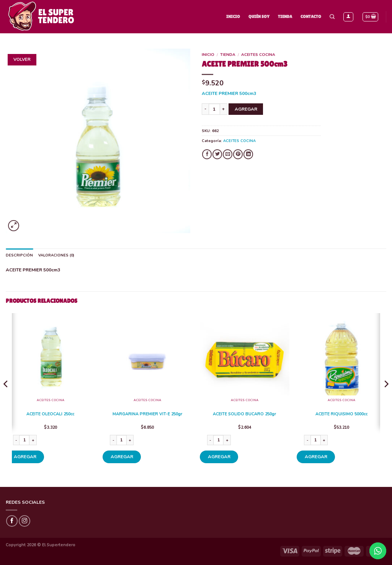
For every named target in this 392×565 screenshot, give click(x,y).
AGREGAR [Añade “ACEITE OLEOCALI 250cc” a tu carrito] (25, 457)
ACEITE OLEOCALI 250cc (50, 414)
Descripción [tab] (19, 255)
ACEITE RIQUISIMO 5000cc (341, 414)
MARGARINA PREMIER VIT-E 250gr (147, 414)
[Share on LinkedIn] (248, 154)
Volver (22, 59)
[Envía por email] (228, 154)
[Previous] (6, 399)
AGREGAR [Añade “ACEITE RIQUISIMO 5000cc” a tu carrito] (316, 457)
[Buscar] (332, 17)
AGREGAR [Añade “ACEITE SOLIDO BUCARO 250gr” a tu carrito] (219, 457)
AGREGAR (246, 109)
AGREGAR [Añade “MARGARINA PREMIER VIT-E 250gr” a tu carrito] (122, 457)
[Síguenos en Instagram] (24, 521)
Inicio (233, 16)
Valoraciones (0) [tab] (56, 255)
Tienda (285, 16)
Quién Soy (259, 16)
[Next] (386, 399)
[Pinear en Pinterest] (238, 154)
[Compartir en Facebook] (207, 154)
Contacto (311, 16)
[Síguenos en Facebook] (12, 521)
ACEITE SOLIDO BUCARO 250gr (244, 414)
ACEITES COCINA (258, 55)
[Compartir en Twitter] (217, 154)
